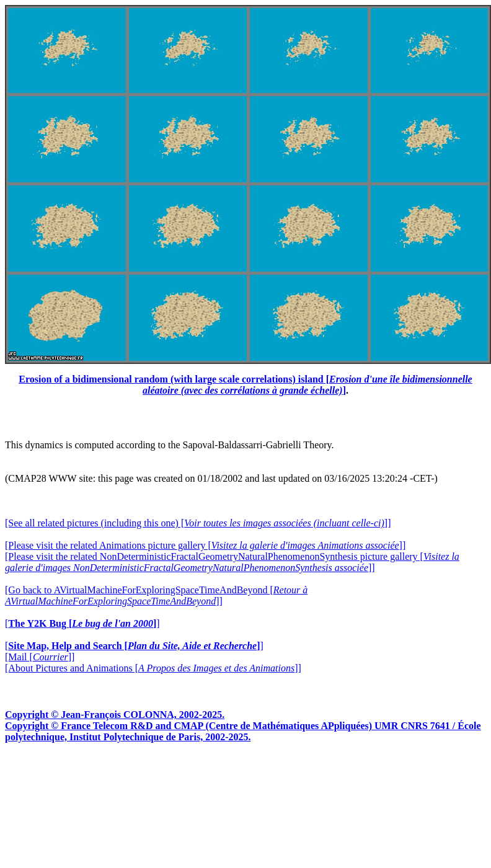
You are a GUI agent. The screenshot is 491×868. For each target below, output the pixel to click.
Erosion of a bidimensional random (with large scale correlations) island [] (245, 385)
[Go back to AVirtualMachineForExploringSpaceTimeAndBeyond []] (156, 596)
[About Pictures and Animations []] (153, 668)
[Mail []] (40, 657)
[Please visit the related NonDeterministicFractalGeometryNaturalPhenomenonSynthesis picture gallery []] (232, 562)
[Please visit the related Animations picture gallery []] (205, 545)
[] (82, 623)
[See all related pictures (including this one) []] (198, 523)
